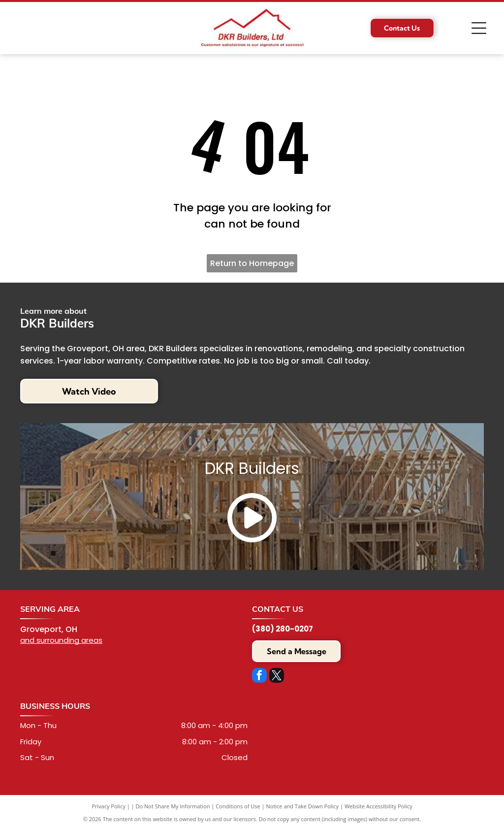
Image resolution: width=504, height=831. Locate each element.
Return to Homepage (252, 263)
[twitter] (277, 677)
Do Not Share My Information (173, 806)
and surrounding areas (61, 640)
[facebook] (259, 677)
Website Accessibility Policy (378, 806)
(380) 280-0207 (283, 629)
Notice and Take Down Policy (303, 806)
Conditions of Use (238, 806)
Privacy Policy (109, 806)
